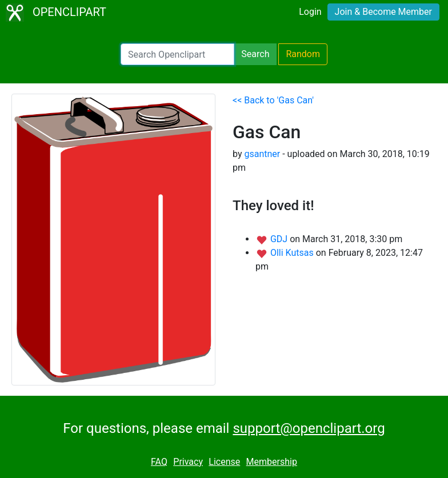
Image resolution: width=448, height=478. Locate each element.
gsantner (262, 154)
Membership (272, 462)
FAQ (159, 462)
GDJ (280, 239)
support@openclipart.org (309, 428)
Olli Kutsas (293, 253)
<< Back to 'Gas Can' (273, 100)
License (224, 462)
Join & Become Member (383, 12)
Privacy (188, 462)
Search (255, 54)
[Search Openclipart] (177, 54)
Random (303, 54)
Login (310, 12)
